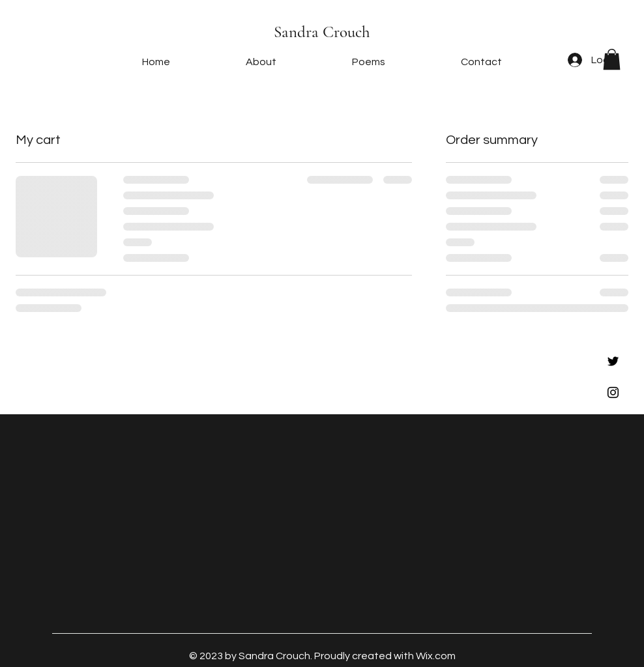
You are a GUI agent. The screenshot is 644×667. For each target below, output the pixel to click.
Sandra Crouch (322, 32)
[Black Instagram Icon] (613, 392)
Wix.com (436, 656)
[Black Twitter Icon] (613, 361)
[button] (612, 59)
